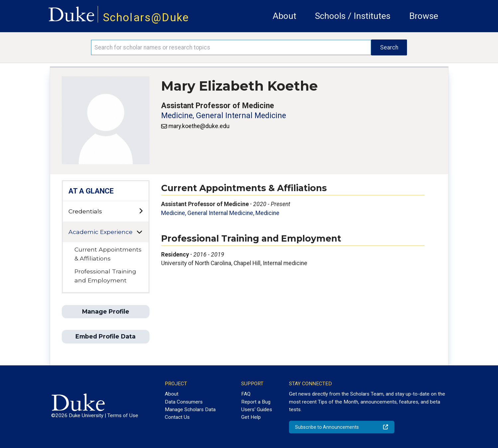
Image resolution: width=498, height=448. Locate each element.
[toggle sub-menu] (141, 211)
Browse (424, 16)
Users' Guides (257, 410)
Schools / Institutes (353, 16)
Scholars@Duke (146, 17)
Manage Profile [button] (106, 311)
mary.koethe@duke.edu (199, 126)
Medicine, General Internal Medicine (224, 116)
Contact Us (177, 417)
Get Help (251, 417)
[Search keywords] (231, 47)
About (285, 16)
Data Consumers (184, 402)
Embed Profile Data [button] (105, 336)
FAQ (246, 394)
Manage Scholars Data (190, 410)
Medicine (267, 213)
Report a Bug (256, 402)
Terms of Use (123, 415)
